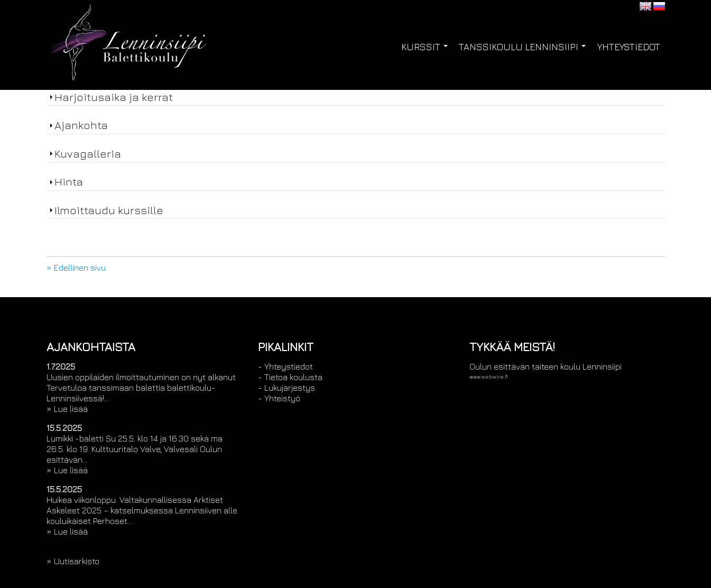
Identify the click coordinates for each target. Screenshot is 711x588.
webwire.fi (495, 377)
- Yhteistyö (279, 398)
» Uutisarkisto (73, 561)
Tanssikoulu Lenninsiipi (522, 47)
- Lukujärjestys (287, 388)
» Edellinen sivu (76, 268)
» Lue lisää (67, 409)
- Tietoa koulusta (290, 377)
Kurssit (424, 47)
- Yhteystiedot (285, 366)
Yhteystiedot (629, 47)
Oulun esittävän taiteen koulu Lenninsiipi (546, 366)
